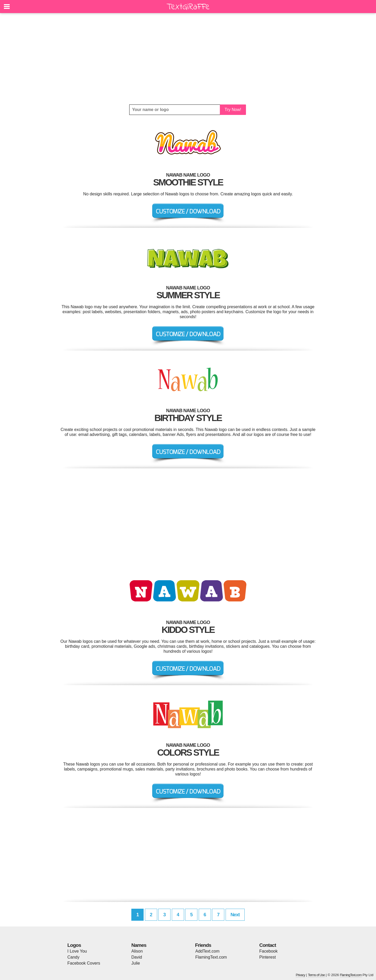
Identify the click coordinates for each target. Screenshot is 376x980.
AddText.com (207, 951)
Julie (136, 963)
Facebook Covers (84, 963)
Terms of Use (316, 975)
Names (139, 945)
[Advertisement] (188, 59)
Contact (268, 945)
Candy (73, 957)
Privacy (301, 975)
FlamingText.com (211, 957)
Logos (74, 945)
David (137, 957)
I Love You (77, 951)
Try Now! (233, 110)
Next (235, 915)
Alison (137, 951)
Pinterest (268, 957)
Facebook (268, 951)
